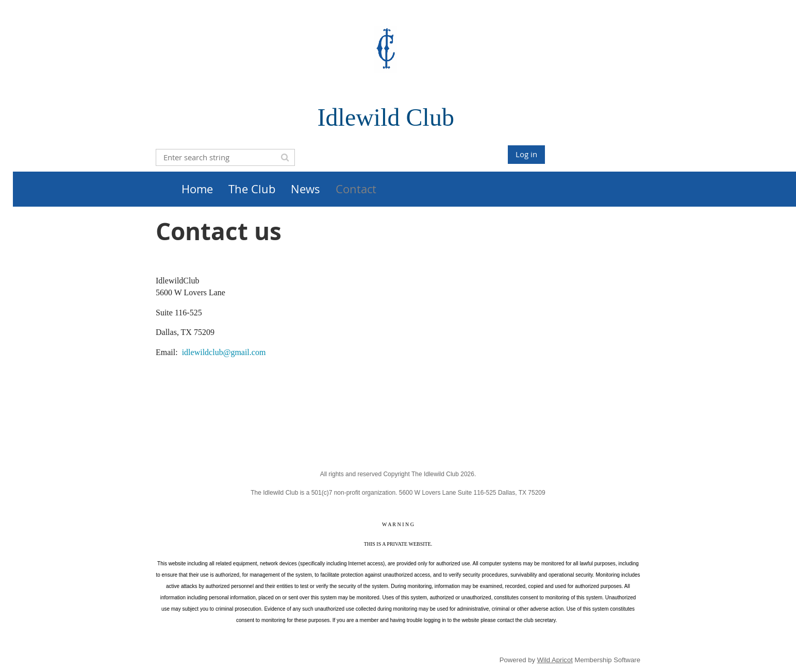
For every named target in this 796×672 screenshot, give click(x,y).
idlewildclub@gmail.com (224, 352)
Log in (526, 154)
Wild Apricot (555, 660)
